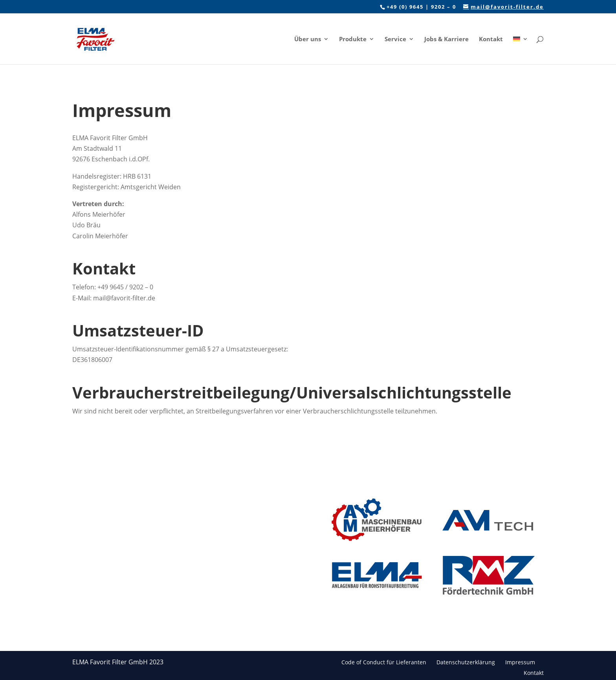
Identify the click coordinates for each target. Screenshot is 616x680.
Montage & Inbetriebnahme (177, 600)
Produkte (353, 39)
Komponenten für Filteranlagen (179, 579)
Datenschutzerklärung (466, 662)
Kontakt (491, 39)
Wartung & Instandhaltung (175, 558)
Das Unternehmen (262, 496)
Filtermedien (172, 529)
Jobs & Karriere (446, 39)
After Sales (169, 616)
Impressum (520, 662)
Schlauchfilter (173, 504)
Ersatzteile (169, 542)
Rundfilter (168, 516)
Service (395, 39)
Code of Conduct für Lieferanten (384, 662)
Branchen (251, 509)
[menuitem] (521, 50)
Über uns (308, 39)
